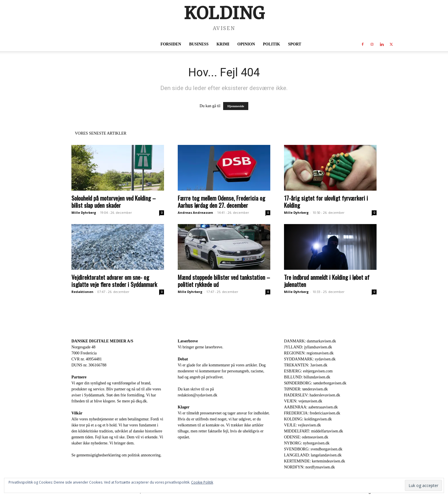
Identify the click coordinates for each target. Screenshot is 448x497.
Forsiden (171, 44)
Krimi (223, 44)
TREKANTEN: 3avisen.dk (306, 365)
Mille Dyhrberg (84, 212)
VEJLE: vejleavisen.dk (302, 425)
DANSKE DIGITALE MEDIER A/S (102, 341)
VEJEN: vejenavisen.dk (303, 401)
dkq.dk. (142, 401)
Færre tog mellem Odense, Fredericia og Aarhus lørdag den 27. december (221, 201)
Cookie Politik (202, 482)
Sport (295, 44)
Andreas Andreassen (195, 212)
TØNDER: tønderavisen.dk (306, 389)
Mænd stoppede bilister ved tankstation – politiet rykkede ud (224, 281)
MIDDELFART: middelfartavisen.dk (314, 431)
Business (199, 44)
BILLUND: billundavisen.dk (307, 377)
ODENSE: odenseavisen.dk (306, 437)
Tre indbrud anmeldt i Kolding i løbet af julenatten (327, 281)
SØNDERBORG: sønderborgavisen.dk (315, 383)
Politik (271, 44)
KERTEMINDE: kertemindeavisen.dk (315, 461)
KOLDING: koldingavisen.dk (308, 419)
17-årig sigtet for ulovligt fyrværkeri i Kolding (326, 201)
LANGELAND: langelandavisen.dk (313, 455)
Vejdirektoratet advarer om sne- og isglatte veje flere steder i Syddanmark (114, 281)
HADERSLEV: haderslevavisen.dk (312, 395)
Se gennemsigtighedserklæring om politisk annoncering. (116, 455)
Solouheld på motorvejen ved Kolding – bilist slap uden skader (114, 201)
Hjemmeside (236, 106)
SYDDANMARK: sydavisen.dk (310, 359)
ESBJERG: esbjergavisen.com (308, 371)
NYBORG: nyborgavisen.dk (307, 443)
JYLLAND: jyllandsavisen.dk (308, 347)
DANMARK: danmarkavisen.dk (310, 341)
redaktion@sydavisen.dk (197, 395)
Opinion (246, 44)
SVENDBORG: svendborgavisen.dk (313, 449)
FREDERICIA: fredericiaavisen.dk (312, 413)
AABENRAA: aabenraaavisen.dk (311, 407)
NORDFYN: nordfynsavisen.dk (309, 467)
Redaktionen (82, 292)
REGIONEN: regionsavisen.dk (309, 353)
